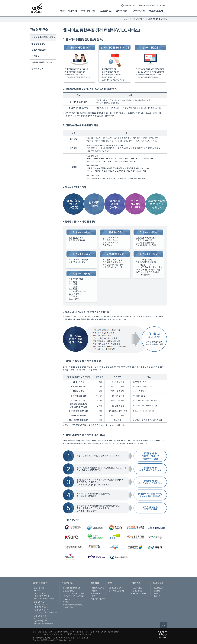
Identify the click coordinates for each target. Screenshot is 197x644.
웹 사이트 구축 (37, 69)
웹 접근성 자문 (137, 591)
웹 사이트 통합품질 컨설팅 (42, 37)
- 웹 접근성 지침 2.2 (41, 604)
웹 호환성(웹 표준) (39, 50)
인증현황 (157, 591)
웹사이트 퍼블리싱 (98, 599)
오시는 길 (157, 596)
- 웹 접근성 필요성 (40, 593)
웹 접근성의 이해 (69, 11)
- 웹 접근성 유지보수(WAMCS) (74, 596)
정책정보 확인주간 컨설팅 (42, 62)
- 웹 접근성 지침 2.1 (41, 607)
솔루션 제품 (121, 11)
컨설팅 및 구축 (88, 11)
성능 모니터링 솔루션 (116, 588)
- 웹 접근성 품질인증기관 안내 (44, 623)
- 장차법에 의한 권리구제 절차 (44, 599)
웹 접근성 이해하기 (40, 583)
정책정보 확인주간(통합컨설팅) (73, 605)
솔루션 (110, 583)
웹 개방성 (35, 56)
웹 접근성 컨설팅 (38, 44)
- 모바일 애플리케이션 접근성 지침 (46, 612)
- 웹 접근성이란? (40, 591)
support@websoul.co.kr (83, 634)
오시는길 (163, 5)
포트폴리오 (106, 11)
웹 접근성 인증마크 (40, 618)
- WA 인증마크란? (40, 621)
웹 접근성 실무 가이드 (41, 616)
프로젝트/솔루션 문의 (147, 5)
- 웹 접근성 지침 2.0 (41, 610)
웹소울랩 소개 (156, 11)
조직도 (156, 593)
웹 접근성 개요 (39, 588)
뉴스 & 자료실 (137, 588)
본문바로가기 (130, 5)
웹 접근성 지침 (39, 602)
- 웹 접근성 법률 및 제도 (42, 596)
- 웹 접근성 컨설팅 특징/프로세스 (74, 593)
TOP (164, 626)
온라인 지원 (139, 11)
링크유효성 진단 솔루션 (117, 591)
